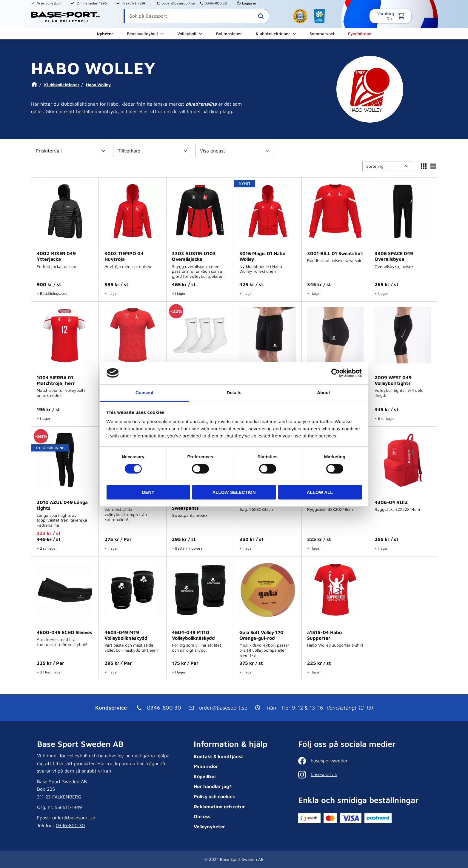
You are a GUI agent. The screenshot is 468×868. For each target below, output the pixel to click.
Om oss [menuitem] (202, 816)
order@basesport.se (178, 3)
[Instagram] (363, 775)
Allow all (320, 492)
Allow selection (234, 492)
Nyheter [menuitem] (105, 34)
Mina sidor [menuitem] (206, 766)
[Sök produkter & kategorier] (196, 16)
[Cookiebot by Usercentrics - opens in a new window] (336, 373)
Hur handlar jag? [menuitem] (213, 786)
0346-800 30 (216, 3)
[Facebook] (363, 761)
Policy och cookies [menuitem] (214, 796)
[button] (70, 151)
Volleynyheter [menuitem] (209, 827)
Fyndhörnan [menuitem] (360, 34)
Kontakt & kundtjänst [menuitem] (218, 756)
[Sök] (261, 16)
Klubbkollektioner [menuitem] (273, 34)
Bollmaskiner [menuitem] (229, 34)
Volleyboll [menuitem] (187, 34)
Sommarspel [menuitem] (322, 34)
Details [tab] (234, 393)
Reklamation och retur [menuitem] (219, 807)
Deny (148, 492)
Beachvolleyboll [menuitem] (142, 34)
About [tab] (323, 393)
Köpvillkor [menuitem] (205, 776)
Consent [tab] (144, 393)
